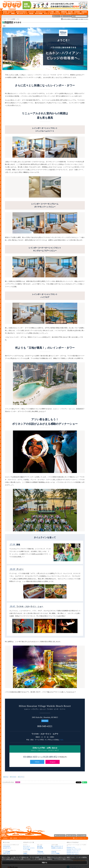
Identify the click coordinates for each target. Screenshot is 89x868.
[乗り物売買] (77, 12)
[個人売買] (70, 12)
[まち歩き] (5, 12)
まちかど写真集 (55, 853)
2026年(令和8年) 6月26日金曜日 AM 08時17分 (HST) (76, 19)
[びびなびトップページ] (11, 5)
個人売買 (40, 846)
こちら (61, 740)
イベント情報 (27, 850)
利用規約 (5, 838)
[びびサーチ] (11, 12)
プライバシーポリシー (25, 838)
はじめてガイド (7, 848)
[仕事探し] (57, 12)
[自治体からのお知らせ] (21, 12)
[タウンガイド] (31, 12)
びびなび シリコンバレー (73, 851)
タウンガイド (27, 846)
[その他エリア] (80, 13)
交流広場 (54, 852)
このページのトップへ (81, 838)
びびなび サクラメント (73, 852)
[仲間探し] (13, 13)
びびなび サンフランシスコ (74, 849)
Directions (45, 721)
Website (37, 762)
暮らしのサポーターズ (57, 846)
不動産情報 (40, 852)
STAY (18, 782)
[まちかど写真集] (38, 13)
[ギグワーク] (46, 13)
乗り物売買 (40, 848)
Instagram (53, 762)
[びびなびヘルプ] (63, 13)
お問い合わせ (7, 853)
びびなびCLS (7, 846)
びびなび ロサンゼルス (73, 854)
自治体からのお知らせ (57, 848)
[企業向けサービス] (71, 13)
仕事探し (25, 853)
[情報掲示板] (63, 12)
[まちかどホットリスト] (41, 12)
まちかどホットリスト (29, 848)
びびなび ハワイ (71, 847)
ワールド (4, 19)
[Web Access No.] (55, 13)
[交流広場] (31, 13)
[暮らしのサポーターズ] (22, 13)
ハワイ (18, 19)
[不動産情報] (84, 12)
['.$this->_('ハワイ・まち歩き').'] (12, 22)
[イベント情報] (50, 12)
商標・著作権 (13, 838)
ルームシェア (41, 853)
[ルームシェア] (6, 13)
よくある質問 (7, 852)
